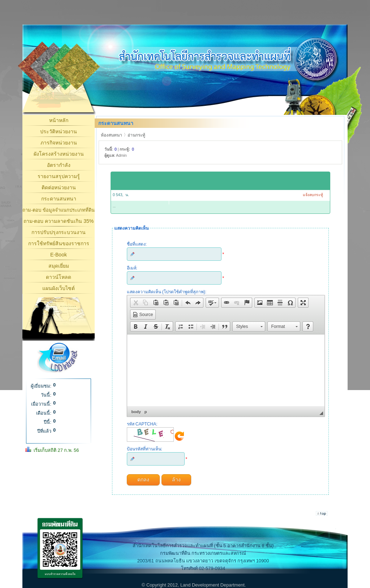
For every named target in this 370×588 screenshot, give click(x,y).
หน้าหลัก (59, 120)
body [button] (136, 412)
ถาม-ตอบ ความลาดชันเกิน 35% (59, 221)
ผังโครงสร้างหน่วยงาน (59, 154)
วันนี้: (46, 395)
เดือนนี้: (44, 413)
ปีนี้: (48, 422)
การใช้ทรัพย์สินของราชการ (59, 243)
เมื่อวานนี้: (41, 404)
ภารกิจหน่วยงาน (59, 143)
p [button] (146, 412)
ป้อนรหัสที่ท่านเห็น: (145, 449)
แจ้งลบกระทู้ (313, 195)
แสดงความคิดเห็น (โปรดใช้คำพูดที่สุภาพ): (167, 292)
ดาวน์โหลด (59, 277)
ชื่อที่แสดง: (137, 244)
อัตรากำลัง (59, 165)
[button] (135, 303)
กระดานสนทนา (59, 199)
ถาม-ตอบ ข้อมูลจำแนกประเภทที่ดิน (59, 210)
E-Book (59, 255)
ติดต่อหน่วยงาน (59, 187)
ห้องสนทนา (111, 135)
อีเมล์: (132, 268)
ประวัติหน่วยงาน (59, 131)
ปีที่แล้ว (44, 431)
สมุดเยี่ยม (59, 266)
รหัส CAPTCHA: (142, 424)
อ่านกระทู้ (136, 135)
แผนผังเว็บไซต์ (59, 288)
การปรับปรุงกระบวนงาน (59, 232)
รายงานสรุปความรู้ (59, 176)
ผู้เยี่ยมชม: (41, 386)
